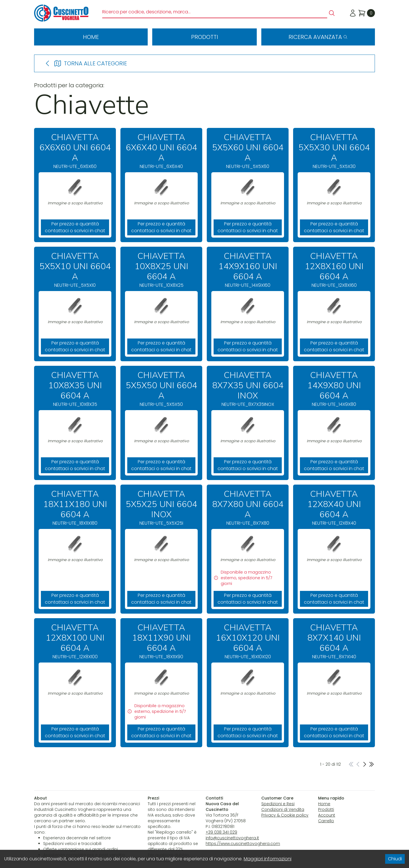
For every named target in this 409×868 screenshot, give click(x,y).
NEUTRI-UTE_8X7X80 (248, 508)
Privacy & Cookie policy (285, 815)
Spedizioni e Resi (278, 804)
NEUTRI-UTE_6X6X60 (75, 151)
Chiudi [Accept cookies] (395, 859)
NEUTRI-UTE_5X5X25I (161, 508)
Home (91, 37)
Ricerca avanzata (318, 37)
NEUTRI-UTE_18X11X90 (161, 641)
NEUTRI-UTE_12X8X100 (75, 641)
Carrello (326, 821)
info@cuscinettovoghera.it (232, 838)
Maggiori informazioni (268, 859)
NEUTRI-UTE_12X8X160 (334, 270)
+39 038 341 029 (221, 832)
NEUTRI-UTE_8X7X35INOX (248, 389)
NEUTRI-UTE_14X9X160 (248, 270)
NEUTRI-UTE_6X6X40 (161, 151)
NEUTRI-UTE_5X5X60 (248, 151)
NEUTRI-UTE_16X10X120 (248, 641)
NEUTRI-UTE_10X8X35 (75, 389)
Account (327, 815)
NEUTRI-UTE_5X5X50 (161, 389)
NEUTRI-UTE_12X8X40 (334, 508)
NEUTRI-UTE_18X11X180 (75, 508)
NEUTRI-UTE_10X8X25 (161, 270)
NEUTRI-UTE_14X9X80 (334, 389)
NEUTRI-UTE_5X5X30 (334, 151)
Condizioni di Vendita (283, 809)
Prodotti (205, 37)
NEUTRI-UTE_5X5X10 (75, 270)
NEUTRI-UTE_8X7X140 (334, 641)
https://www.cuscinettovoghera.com (243, 844)
